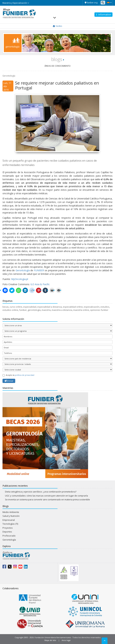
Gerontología (9, 76)
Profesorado (9, 536)
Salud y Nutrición (11, 516)
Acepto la (18, 375)
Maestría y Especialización (16, 3)
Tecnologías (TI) (10, 524)
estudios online (10, 310)
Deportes (7, 532)
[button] (109, 3)
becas (6, 307)
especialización (92, 307)
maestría (46, 310)
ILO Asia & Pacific (40, 284)
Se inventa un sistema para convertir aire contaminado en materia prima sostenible (47, 499)
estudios (105, 307)
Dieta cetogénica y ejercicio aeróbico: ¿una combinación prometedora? (41, 492)
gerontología (34, 310)
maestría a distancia (62, 310)
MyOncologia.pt (20, 279)
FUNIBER (39, 270)
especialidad (30, 307)
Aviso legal (66, 640)
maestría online (81, 310)
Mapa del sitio (50, 640)
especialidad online (73, 307)
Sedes (57, 26)
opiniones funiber (99, 310)
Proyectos (8, 528)
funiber (23, 310)
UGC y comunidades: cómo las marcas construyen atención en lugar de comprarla (46, 496)
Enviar (9, 381)
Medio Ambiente (11, 512)
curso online (16, 307)
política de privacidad (25, 375)
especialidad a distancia (50, 307)
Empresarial (9, 520)
